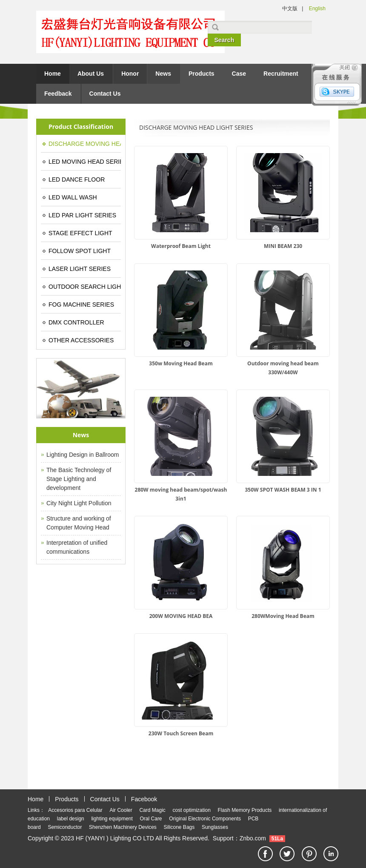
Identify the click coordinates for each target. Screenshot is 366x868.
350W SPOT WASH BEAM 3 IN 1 (283, 490)
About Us (91, 74)
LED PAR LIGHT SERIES (82, 215)
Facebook (144, 799)
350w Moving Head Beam (181, 363)
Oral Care (151, 819)
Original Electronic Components (205, 819)
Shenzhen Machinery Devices (123, 827)
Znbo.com (253, 838)
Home (53, 74)
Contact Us (105, 94)
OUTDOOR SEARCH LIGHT (85, 287)
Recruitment (281, 74)
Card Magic (152, 810)
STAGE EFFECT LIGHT (80, 233)
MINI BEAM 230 (283, 246)
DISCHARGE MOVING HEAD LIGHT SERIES (85, 144)
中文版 (290, 9)
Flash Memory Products (245, 810)
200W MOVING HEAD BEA (181, 616)
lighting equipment (112, 819)
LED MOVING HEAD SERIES (85, 162)
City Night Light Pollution (79, 503)
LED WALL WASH (73, 197)
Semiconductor (65, 827)
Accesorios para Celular (75, 810)
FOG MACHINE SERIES (81, 305)
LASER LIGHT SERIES (80, 269)
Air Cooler (121, 810)
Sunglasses (215, 827)
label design (71, 819)
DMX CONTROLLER (76, 322)
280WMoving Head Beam (283, 616)
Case (239, 74)
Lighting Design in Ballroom (83, 455)
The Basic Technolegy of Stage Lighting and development (79, 479)
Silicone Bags (179, 827)
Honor (130, 74)
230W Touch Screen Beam (181, 733)
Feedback (58, 94)
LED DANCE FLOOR (77, 179)
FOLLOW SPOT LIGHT (80, 251)
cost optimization (191, 810)
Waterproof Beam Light (181, 246)
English (317, 9)
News (163, 74)
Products (202, 74)
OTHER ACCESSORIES (81, 340)
